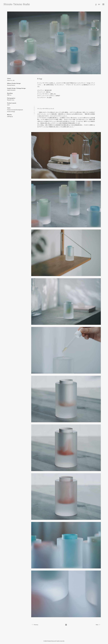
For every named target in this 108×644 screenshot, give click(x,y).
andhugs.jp (10, 116)
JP (96, 4)
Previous (35, 625)
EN (99, 4)
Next (98, 625)
